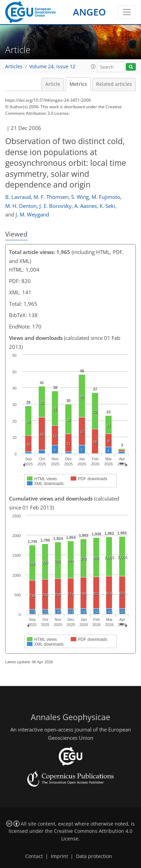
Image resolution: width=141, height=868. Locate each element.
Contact (34, 856)
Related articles (114, 84)
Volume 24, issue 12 (52, 67)
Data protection (94, 856)
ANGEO (89, 12)
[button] (93, 67)
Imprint (59, 856)
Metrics (78, 84)
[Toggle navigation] (127, 12)
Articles (14, 67)
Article (53, 84)
